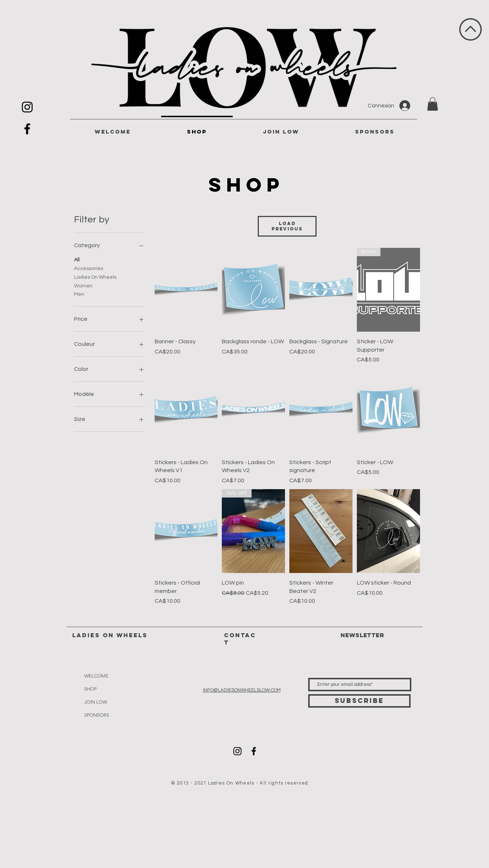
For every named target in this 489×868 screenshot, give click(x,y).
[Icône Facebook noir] (27, 129)
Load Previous (287, 226)
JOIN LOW (96, 702)
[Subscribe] (359, 701)
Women (83, 285)
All (77, 259)
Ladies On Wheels (95, 277)
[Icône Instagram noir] (27, 107)
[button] (433, 104)
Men (79, 294)
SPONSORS (97, 715)
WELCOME (96, 676)
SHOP (90, 689)
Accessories (89, 268)
